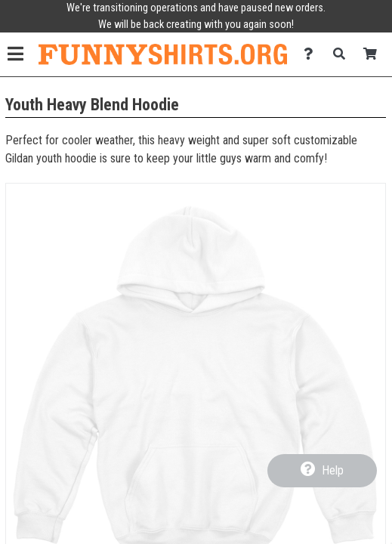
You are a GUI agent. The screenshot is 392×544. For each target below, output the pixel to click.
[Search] (343, 54)
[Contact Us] (312, 54)
